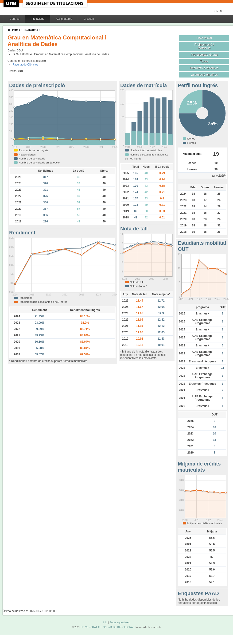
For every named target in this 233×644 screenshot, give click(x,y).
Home (16, 30)
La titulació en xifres (204, 75)
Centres (15, 19)
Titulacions (38, 19)
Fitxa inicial (204, 38)
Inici (105, 622)
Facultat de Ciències (25, 65)
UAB (12, 3)
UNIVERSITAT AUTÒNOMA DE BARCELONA (107, 627)
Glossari (89, 19)
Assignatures (64, 19)
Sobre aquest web (120, 622)
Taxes (204, 61)
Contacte (219, 11)
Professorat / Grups (204, 55)
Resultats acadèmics (204, 68)
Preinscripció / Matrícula (204, 46)
